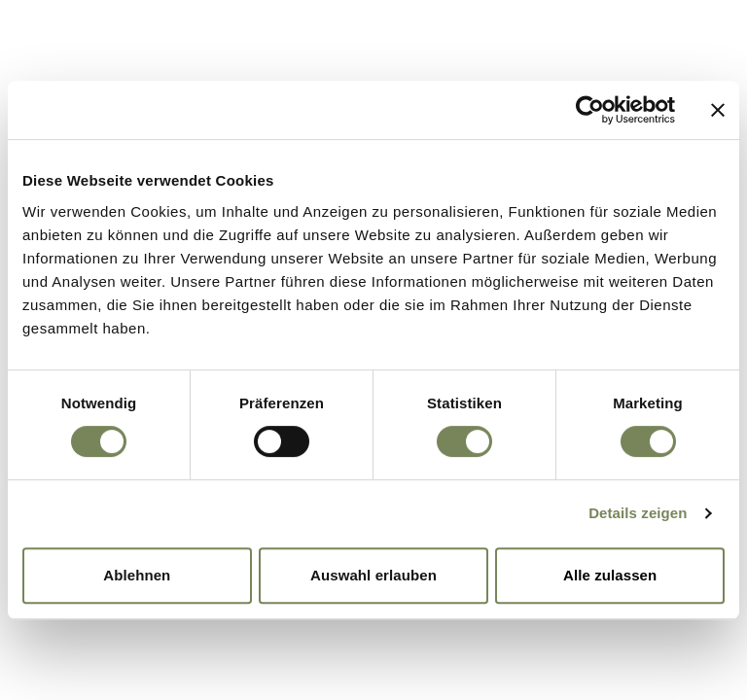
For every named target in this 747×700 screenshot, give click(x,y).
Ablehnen (137, 575)
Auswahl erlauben (373, 575)
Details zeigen (638, 513)
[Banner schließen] (718, 110)
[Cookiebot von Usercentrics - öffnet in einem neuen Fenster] (590, 110)
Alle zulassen (610, 575)
